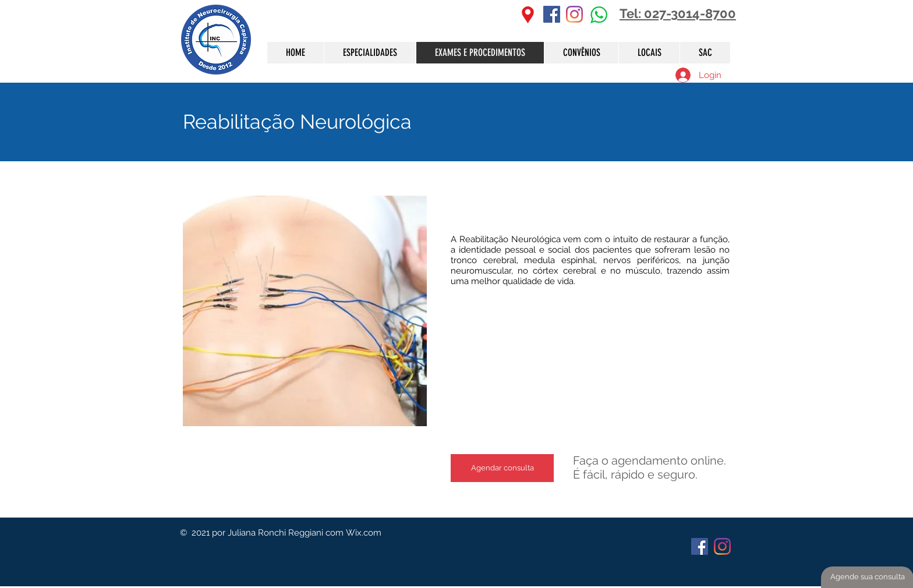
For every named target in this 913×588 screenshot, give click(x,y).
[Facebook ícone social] (552, 14)
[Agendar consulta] (502, 468)
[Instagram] (574, 14)
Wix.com (364, 533)
